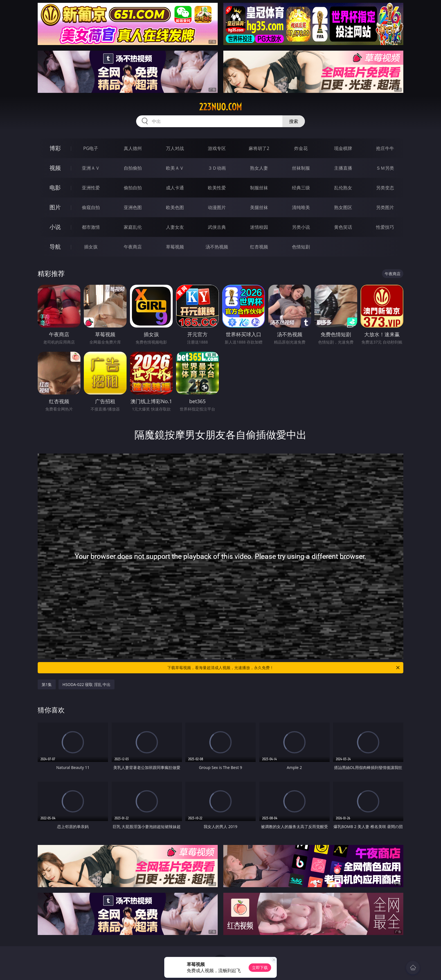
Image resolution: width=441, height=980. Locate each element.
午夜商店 (133, 247)
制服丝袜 (259, 188)
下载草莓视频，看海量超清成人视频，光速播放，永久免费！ (284, 668)
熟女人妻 (259, 168)
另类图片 (385, 207)
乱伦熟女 (343, 188)
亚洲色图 (133, 207)
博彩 (55, 148)
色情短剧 (301, 247)
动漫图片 (217, 207)
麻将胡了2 (259, 148)
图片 (55, 207)
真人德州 (133, 148)
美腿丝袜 (259, 207)
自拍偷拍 (133, 168)
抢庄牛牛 (385, 148)
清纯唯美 (301, 207)
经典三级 (301, 188)
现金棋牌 (343, 148)
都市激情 (91, 227)
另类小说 (301, 227)
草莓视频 (175, 247)
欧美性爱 (217, 188)
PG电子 (91, 148)
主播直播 (343, 168)
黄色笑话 (343, 227)
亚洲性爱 (91, 188)
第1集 (47, 684)
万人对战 (175, 148)
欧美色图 (175, 207)
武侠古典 (217, 227)
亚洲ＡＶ (91, 168)
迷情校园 (259, 227)
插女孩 (91, 247)
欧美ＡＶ (175, 168)
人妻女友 (175, 227)
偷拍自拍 (133, 188)
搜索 (294, 121)
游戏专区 (217, 148)
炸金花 (301, 148)
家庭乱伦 (133, 227)
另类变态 (385, 188)
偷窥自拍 (91, 207)
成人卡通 (175, 188)
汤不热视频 (217, 247)
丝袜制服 (301, 168)
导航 (55, 247)
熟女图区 (343, 207)
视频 (55, 168)
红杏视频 (259, 247)
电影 (55, 188)
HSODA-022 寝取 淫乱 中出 (86, 684)
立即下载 (260, 967)
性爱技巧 (385, 227)
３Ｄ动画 (217, 168)
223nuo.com (220, 107)
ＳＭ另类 (385, 168)
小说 (55, 227)
